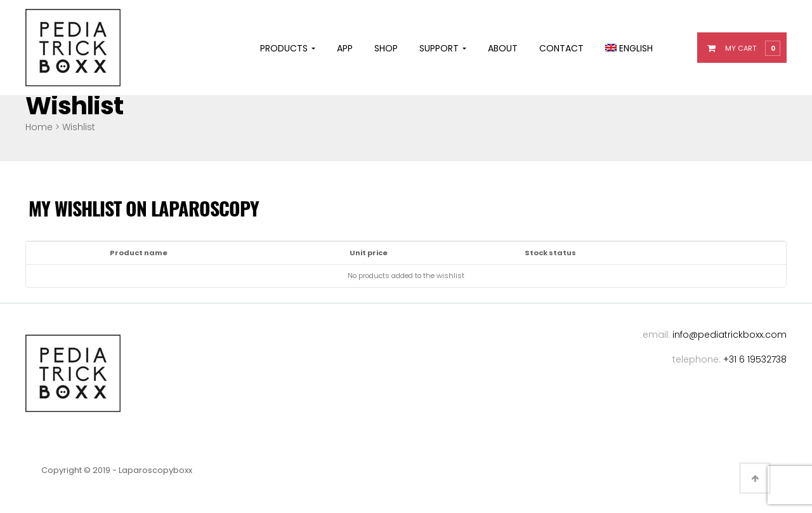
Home (39, 127)
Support (443, 48)
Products (288, 48)
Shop (386, 48)
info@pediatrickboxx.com (730, 335)
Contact (561, 48)
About (503, 48)
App (345, 48)
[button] (750, 48)
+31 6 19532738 (755, 359)
